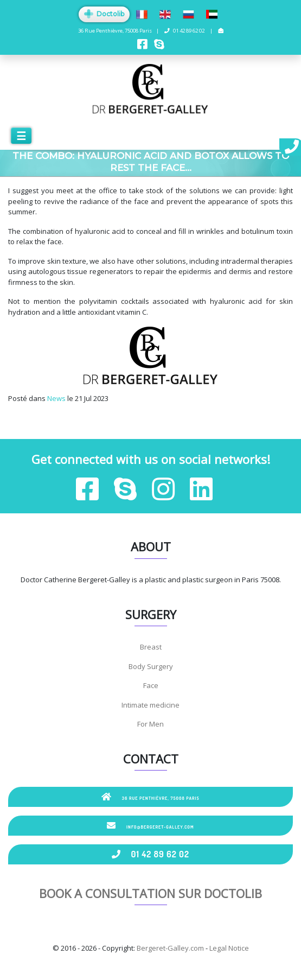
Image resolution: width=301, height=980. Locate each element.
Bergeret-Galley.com (170, 948)
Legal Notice (229, 948)
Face (151, 685)
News (56, 398)
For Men (150, 724)
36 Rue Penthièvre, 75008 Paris (150, 797)
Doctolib (104, 14)
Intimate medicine (150, 705)
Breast (151, 647)
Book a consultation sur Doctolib (150, 893)
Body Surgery (151, 666)
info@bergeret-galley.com (150, 825)
